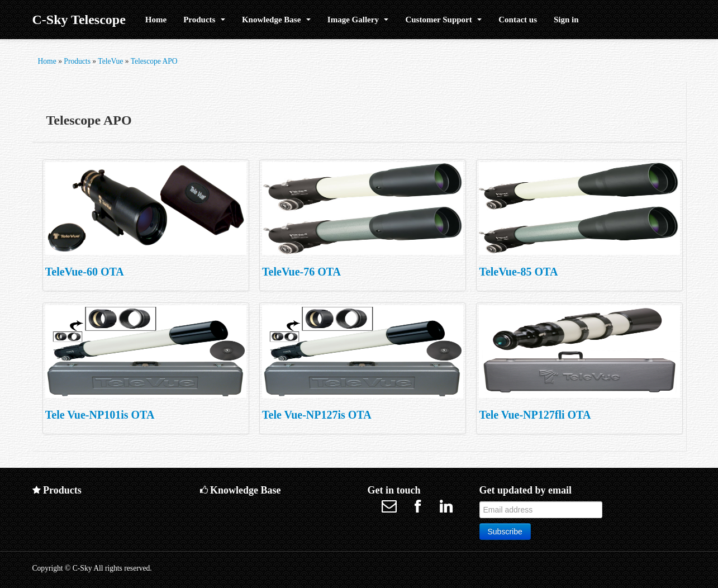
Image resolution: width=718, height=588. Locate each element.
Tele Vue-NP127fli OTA (535, 415)
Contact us (518, 20)
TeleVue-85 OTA (518, 272)
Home (156, 20)
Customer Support (443, 20)
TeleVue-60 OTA (85, 272)
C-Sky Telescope (79, 20)
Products (204, 20)
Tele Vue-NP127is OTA (317, 415)
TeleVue (110, 61)
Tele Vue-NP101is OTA (100, 415)
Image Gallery (358, 20)
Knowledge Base (276, 20)
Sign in (566, 20)
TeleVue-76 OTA (301, 272)
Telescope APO (154, 61)
